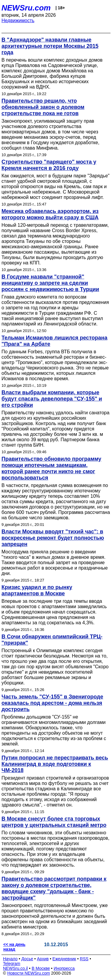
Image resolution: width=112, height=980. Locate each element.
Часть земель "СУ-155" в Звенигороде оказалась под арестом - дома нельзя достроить (52, 703)
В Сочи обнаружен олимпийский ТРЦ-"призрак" (52, 640)
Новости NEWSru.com (29, 973)
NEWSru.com (26, 8)
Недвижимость (18, 20)
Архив (43, 959)
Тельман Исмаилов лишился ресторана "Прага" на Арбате (54, 341)
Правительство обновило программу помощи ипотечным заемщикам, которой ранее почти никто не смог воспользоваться (51, 468)
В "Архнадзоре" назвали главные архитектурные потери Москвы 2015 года (50, 46)
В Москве (41, 968)
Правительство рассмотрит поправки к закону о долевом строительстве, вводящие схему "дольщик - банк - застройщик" (54, 888)
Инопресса (64, 968)
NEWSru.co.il (15, 968)
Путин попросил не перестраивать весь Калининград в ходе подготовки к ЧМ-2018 (55, 764)
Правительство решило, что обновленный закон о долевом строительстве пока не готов (43, 107)
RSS (84, 959)
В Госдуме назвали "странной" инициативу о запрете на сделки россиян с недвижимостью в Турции (50, 283)
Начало (10, 959)
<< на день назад (14, 947)
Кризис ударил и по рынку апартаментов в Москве (37, 590)
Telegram (12, 964)
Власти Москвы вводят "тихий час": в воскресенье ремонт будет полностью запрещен (53, 538)
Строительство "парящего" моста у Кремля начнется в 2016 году (49, 165)
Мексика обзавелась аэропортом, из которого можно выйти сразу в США (50, 214)
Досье (27, 959)
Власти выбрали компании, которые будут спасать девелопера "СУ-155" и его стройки (52, 399)
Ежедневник (64, 959)
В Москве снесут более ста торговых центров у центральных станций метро (54, 822)
